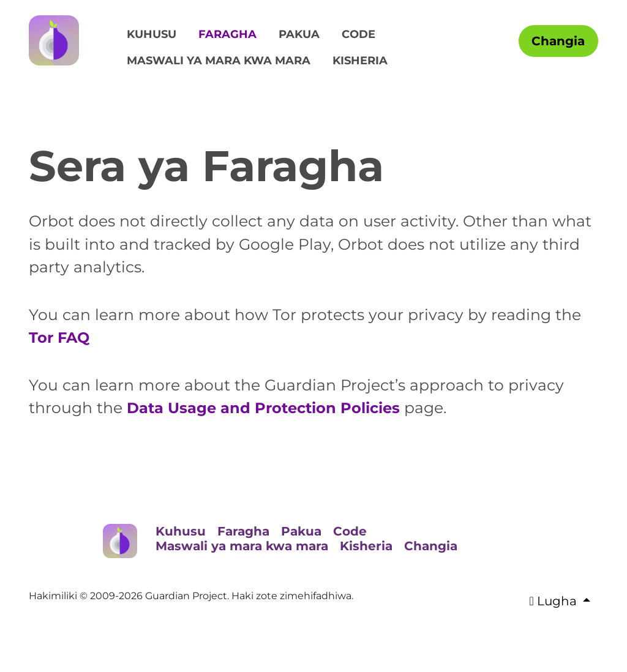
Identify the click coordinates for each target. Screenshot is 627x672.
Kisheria (360, 61)
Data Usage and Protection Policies (268, 408)
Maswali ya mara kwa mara (219, 61)
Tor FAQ (60, 337)
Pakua (299, 34)
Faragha (227, 34)
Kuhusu (152, 34)
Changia (558, 41)
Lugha (555, 601)
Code (359, 34)
